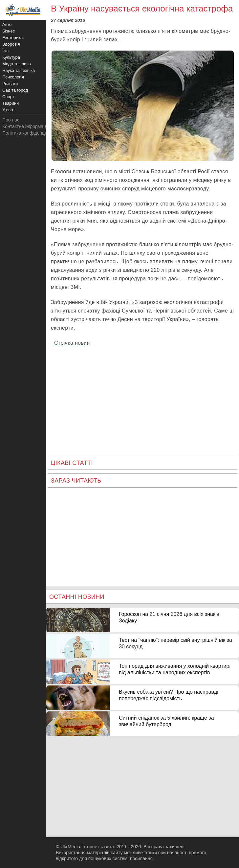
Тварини (11, 103)
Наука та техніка (19, 70)
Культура (11, 57)
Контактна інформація (26, 126)
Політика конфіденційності (31, 133)
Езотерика (12, 38)
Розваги (10, 84)
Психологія (13, 77)
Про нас (11, 120)
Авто (7, 24)
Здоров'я (11, 44)
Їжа (6, 51)
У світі (8, 110)
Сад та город (15, 90)
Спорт (8, 97)
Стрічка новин (72, 343)
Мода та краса (17, 64)
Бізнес (9, 31)
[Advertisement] (142, 397)
